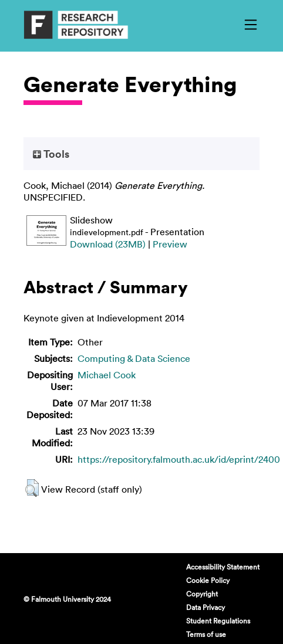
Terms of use (206, 634)
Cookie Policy (208, 580)
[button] (32, 488)
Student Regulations (218, 621)
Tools (51, 154)
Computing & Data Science (134, 358)
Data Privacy (205, 607)
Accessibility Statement (223, 567)
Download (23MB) (108, 244)
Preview (170, 244)
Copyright (202, 594)
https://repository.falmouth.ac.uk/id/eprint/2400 (179, 459)
